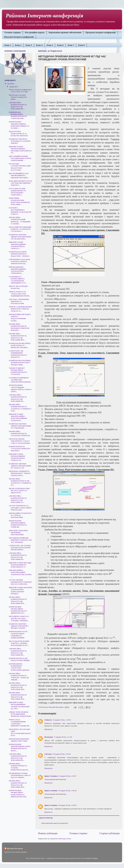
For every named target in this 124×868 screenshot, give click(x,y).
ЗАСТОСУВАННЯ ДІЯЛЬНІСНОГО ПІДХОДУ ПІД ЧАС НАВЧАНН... (20, 582)
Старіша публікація (109, 833)
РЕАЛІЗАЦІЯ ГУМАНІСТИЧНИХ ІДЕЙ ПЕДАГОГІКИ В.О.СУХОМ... (20, 167)
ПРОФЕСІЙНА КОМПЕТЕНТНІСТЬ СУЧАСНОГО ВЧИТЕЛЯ (19, 433)
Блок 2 (18, 45)
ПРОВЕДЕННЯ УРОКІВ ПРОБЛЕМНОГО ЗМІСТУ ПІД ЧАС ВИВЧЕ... (20, 775)
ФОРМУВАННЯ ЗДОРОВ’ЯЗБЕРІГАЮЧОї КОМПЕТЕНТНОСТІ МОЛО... (20, 747)
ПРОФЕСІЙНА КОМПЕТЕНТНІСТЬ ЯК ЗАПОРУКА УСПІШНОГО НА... (20, 482)
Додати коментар (46, 818)
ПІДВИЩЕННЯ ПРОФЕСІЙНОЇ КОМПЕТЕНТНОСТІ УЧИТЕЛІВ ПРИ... (18, 115)
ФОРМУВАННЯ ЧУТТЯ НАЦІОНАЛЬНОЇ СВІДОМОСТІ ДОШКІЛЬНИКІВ (18, 635)
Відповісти (49, 729)
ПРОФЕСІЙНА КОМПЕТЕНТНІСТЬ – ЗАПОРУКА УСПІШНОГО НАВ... (20, 408)
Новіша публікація (48, 833)
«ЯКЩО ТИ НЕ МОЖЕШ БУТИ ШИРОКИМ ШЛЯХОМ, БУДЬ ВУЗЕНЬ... (21, 714)
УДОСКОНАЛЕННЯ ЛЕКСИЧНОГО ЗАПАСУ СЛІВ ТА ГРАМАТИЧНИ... (20, 441)
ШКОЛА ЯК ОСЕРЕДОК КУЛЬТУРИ (18, 287)
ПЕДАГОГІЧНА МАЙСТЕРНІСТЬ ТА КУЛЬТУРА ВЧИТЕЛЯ (18, 133)
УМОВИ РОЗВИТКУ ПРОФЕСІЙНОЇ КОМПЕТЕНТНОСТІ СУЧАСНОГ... (18, 371)
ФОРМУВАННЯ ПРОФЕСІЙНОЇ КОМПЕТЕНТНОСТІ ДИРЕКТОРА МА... (18, 610)
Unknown (48, 720)
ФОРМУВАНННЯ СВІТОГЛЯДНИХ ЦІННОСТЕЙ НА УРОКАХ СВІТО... (20, 388)
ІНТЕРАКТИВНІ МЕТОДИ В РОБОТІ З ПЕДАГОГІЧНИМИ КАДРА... (20, 318)
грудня (12, 87)
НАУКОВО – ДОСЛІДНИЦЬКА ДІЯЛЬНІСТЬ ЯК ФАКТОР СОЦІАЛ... (20, 211)
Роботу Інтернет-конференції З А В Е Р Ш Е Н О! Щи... (20, 91)
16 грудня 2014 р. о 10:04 (62, 720)
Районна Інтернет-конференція (44, 16)
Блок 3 (29, 45)
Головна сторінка (13, 33)
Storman (78, 858)
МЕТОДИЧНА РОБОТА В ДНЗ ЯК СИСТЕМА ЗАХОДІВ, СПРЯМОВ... (19, 618)
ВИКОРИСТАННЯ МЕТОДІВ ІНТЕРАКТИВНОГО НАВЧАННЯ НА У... (20, 565)
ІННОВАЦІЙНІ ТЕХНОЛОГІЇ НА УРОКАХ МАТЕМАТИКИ (20, 515)
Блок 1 (8, 45)
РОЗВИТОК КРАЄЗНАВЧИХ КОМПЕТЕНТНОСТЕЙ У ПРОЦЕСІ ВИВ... (20, 363)
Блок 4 (39, 45)
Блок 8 (81, 45)
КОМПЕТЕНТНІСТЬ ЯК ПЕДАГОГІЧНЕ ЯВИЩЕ (19, 659)
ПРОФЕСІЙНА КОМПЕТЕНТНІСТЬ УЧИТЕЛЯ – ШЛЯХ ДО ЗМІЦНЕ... (19, 677)
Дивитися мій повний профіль (16, 852)
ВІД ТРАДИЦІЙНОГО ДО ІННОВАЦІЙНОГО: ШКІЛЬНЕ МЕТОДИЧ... (19, 175)
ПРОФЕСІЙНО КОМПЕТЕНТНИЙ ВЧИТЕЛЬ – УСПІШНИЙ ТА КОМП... (20, 221)
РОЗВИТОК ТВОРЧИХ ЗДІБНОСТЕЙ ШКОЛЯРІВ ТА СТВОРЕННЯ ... (20, 426)
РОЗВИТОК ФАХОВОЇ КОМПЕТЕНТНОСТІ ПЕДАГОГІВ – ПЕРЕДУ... (20, 254)
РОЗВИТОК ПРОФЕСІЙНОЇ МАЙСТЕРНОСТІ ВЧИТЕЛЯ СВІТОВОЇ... (20, 345)
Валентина (49, 737)
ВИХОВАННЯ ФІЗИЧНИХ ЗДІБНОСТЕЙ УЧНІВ (19, 740)
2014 (9, 84)
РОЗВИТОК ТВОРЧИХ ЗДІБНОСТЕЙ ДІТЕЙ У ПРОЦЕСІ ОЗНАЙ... (19, 626)
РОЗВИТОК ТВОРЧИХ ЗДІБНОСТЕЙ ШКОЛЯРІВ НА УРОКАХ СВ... (20, 466)
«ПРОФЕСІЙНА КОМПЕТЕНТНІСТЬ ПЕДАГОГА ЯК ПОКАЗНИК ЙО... (18, 106)
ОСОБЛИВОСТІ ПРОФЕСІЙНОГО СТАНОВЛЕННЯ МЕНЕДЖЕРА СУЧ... (18, 280)
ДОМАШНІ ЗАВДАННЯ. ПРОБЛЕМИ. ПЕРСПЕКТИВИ (18, 533)
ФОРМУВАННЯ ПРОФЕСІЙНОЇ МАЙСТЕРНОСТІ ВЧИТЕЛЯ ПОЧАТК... (18, 794)
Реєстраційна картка (35, 33)
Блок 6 (60, 45)
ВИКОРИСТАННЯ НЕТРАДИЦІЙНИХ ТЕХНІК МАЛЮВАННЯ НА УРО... (19, 705)
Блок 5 (50, 45)
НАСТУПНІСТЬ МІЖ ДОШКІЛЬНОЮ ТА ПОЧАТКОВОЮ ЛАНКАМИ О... (17, 192)
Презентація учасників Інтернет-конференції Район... (18, 97)
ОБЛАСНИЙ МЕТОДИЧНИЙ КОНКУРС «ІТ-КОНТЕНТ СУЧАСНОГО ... (20, 229)
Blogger (95, 858)
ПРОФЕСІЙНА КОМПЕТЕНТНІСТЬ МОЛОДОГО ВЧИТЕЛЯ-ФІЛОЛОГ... (19, 327)
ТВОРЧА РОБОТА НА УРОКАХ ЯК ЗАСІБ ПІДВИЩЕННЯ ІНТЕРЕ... (20, 294)
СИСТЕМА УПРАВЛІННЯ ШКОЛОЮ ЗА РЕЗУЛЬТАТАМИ (19, 301)
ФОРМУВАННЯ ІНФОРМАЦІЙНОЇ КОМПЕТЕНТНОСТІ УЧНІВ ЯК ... (18, 524)
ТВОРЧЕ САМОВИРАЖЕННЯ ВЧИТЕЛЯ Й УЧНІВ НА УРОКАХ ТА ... (20, 309)
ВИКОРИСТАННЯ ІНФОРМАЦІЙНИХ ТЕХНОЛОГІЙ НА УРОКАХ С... (17, 245)
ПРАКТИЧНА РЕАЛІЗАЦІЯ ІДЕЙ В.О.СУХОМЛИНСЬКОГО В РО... (20, 732)
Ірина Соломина (51, 776)
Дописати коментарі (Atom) (61, 839)
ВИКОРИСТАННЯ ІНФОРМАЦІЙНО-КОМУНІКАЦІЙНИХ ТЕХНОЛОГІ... (18, 417)
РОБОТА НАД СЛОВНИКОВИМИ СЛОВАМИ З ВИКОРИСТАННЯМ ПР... (20, 723)
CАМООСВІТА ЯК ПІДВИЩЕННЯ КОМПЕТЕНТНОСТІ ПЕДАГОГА (18, 354)
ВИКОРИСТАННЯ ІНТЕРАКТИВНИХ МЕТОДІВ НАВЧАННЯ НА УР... (20, 150)
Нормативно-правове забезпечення (65, 33)
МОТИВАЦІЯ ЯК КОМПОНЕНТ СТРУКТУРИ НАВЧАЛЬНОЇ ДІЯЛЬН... (20, 667)
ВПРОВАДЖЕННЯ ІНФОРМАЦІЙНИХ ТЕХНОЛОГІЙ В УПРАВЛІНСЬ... (17, 270)
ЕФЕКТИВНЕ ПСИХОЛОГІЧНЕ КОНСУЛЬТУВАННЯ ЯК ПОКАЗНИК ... (19, 201)
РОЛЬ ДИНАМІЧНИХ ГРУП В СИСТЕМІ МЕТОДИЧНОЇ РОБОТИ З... (21, 183)
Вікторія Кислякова (15, 848)
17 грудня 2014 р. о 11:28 (63, 737)
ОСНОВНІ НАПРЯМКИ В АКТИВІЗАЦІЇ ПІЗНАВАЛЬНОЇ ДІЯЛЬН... (20, 380)
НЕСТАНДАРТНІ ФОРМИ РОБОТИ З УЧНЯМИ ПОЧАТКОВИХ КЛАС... (19, 643)
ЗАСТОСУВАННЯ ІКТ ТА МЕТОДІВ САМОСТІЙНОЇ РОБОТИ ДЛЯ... (20, 508)
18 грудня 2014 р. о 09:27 (67, 776)
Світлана (48, 754)
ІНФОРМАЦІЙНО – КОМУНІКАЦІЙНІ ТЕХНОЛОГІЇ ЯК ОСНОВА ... (20, 573)
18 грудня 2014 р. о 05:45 (62, 754)
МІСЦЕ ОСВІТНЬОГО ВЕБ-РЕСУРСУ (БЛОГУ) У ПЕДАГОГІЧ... (20, 491)
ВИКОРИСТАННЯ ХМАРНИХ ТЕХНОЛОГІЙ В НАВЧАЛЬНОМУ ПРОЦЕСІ (21, 591)
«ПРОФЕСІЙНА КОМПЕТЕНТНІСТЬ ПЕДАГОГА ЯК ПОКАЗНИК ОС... (18, 499)
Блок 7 (71, 45)
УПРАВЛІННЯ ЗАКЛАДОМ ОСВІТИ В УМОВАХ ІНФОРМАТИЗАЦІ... (20, 261)
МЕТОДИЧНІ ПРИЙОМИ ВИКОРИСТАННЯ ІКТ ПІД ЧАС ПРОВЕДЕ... (20, 540)
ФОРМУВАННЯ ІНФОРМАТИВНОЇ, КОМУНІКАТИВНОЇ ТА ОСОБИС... (19, 125)
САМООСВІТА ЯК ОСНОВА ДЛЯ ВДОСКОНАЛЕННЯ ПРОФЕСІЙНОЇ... (20, 548)
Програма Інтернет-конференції (101, 33)
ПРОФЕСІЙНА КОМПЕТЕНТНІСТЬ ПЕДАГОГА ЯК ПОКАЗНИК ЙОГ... (18, 337)
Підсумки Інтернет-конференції (19, 37)
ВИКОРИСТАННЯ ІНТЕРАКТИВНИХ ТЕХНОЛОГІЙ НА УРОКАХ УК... (17, 457)
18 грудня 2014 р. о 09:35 (67, 805)
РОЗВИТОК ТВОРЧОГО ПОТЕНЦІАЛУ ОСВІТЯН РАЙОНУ (20, 141)
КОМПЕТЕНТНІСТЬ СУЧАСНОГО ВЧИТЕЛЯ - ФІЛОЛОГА (20, 449)
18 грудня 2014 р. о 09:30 (67, 791)
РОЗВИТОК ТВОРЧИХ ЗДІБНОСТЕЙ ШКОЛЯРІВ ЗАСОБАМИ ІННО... (20, 237)
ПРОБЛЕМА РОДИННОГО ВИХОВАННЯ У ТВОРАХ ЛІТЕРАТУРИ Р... (20, 473)
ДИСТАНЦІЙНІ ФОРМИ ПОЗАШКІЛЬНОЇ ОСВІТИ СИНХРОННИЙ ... (20, 158)
